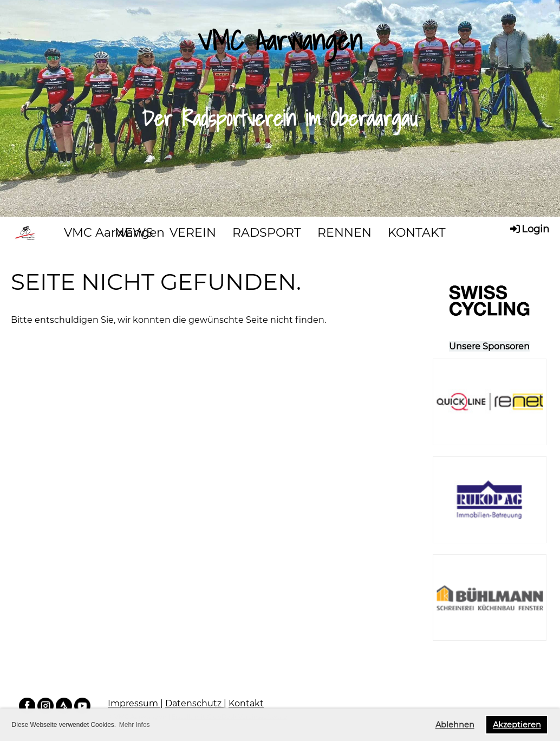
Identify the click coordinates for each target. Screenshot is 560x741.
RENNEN (344, 233)
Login (529, 229)
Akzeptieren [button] (517, 725)
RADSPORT (267, 233)
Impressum (134, 703)
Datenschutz (194, 703)
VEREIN (193, 233)
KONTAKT (417, 233)
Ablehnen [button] (455, 725)
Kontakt (246, 703)
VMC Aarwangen (114, 233)
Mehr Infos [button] (135, 725)
